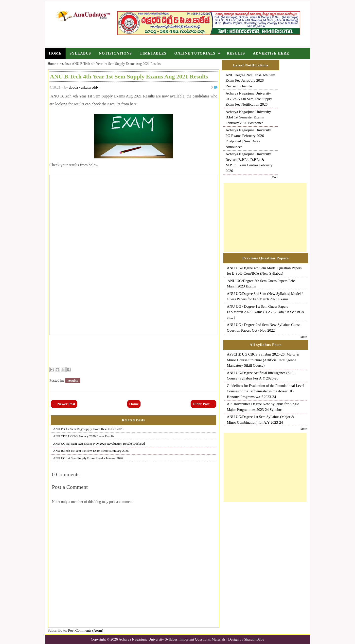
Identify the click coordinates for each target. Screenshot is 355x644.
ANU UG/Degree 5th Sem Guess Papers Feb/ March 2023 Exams (261, 284)
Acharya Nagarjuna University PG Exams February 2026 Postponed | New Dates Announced (248, 138)
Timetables (153, 53)
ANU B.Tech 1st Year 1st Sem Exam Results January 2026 (91, 451)
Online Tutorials (195, 53)
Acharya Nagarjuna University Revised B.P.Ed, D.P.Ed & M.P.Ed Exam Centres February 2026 (249, 162)
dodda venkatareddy (84, 87)
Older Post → (203, 404)
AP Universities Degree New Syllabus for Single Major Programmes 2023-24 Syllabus (263, 407)
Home (55, 53)
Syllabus (80, 53)
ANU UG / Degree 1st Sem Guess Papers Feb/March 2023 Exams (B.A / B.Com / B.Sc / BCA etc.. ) (266, 312)
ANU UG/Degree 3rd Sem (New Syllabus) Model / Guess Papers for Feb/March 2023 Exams (265, 296)
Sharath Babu (254, 639)
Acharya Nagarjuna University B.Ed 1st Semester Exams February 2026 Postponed (248, 117)
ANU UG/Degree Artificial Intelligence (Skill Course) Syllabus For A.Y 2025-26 (261, 376)
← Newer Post (64, 404)
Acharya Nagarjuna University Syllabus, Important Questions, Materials (172, 639)
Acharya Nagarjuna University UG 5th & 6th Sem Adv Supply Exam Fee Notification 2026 (249, 99)
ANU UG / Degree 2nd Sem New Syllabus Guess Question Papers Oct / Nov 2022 (263, 328)
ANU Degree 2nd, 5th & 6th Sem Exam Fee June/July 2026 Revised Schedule (250, 81)
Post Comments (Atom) (86, 630)
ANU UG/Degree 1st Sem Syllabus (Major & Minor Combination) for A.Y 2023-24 (260, 420)
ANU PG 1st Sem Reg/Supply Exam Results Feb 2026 (88, 429)
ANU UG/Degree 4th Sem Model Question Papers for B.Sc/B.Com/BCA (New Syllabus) (264, 271)
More (275, 177)
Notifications (115, 53)
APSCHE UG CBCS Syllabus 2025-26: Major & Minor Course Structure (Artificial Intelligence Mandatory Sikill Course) (263, 360)
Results (236, 53)
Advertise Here (271, 53)
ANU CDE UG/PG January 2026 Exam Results (84, 436)
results (64, 64)
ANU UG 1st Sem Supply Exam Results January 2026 (88, 458)
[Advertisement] (265, 218)
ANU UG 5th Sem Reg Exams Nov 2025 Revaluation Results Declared (99, 444)
